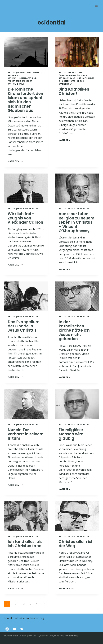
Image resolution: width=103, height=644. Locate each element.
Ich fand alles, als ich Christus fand (25, 544)
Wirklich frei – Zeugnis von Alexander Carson (25, 218)
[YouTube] (14, 629)
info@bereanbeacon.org (29, 618)
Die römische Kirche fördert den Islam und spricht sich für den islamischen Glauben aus (25, 100)
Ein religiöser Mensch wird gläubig (71, 434)
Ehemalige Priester (28, 208)
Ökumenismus (66, 75)
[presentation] (26, 52)
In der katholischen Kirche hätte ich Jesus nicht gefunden (74, 330)
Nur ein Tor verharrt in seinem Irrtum (26, 434)
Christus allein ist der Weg (76, 544)
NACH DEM (15, 161)
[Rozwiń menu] (96, 6)
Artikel (12, 72)
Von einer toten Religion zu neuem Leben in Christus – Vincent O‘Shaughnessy (76, 222)
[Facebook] (7, 629)
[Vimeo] (22, 629)
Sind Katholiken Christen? (74, 91)
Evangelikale (24, 72)
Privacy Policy (71, 636)
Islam (21, 78)
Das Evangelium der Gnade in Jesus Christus (24, 326)
